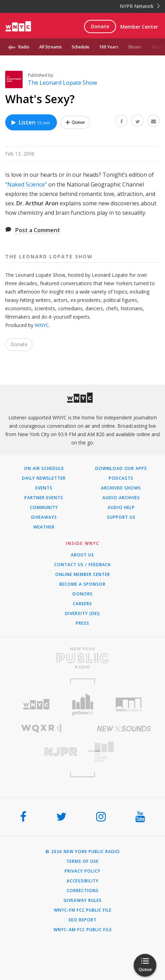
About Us (82, 555)
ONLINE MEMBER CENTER (83, 575)
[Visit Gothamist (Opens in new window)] (82, 704)
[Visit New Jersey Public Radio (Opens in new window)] (41, 752)
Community (44, 508)
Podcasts (121, 478)
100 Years (109, 47)
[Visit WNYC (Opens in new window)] (36, 704)
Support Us (121, 517)
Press (82, 623)
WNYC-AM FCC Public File (83, 930)
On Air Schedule (44, 469)
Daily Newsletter (44, 478)
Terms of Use (82, 861)
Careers (82, 604)
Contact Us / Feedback (82, 565)
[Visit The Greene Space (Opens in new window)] (124, 752)
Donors (83, 594)
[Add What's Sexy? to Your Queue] (75, 122)
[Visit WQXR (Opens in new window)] (41, 728)
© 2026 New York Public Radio (83, 852)
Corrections (83, 891)
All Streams (51, 47)
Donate (100, 26)
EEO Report (83, 920)
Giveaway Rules (83, 901)
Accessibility (83, 881)
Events (44, 488)
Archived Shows (121, 488)
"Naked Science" (26, 184)
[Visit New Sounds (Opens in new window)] (124, 729)
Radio (24, 47)
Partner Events (44, 498)
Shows (135, 47)
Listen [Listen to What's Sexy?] (30, 122)
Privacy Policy (82, 871)
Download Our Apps (121, 469)
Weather (44, 527)
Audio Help (121, 508)
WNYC (42, 325)
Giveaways (44, 517)
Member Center (139, 27)
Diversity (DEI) (82, 614)
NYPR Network (140, 6)
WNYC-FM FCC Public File (83, 910)
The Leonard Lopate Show (62, 83)
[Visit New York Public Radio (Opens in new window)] (82, 658)
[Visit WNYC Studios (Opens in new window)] (129, 705)
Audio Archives (121, 498)
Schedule (80, 47)
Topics (158, 47)
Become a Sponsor (82, 584)
